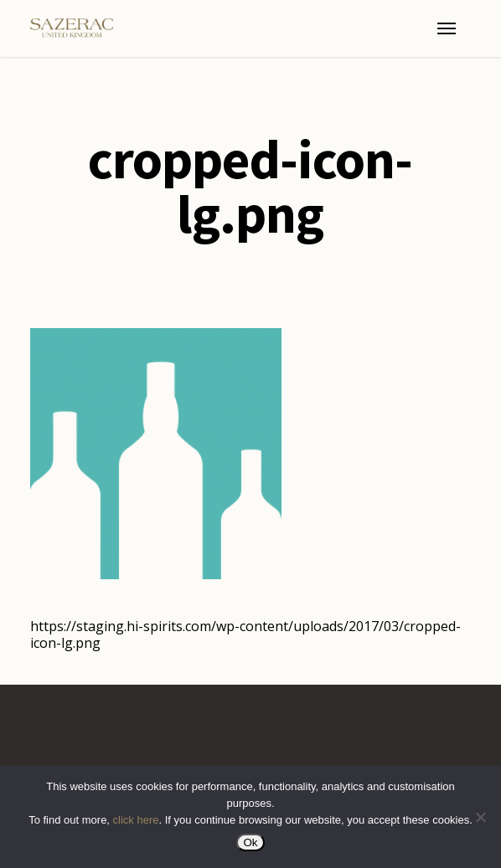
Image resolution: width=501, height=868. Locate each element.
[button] (447, 28)
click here (136, 820)
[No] (480, 817)
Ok (250, 842)
